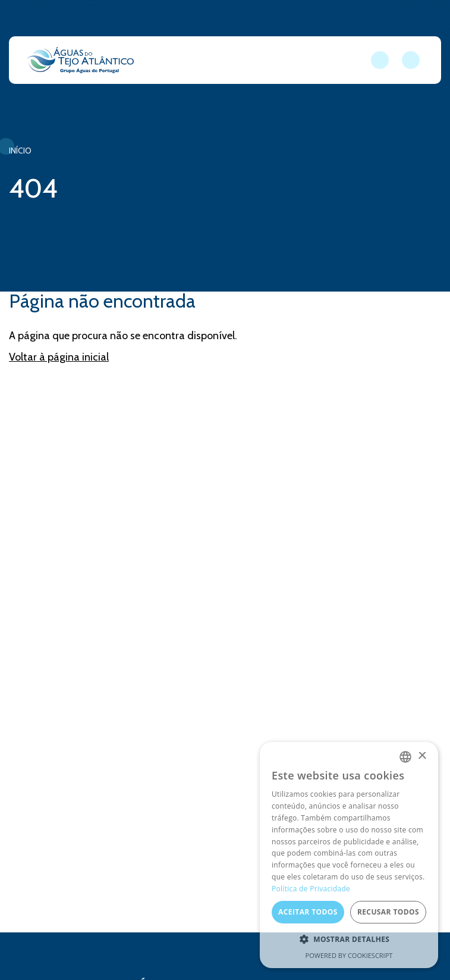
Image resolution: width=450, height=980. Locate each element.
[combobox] (405, 757)
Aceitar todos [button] (308, 912)
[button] (349, 940)
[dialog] (349, 855)
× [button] (422, 757)
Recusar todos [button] (388, 912)
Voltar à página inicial (59, 357)
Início (20, 151)
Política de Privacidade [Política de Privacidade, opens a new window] (311, 889)
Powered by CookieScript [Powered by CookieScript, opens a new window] (349, 955)
